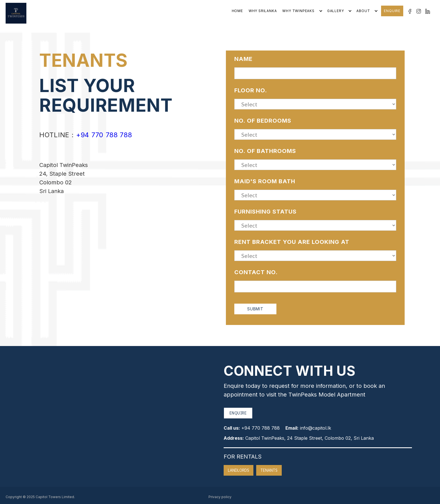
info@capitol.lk (316, 428)
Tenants (269, 470)
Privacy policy (220, 497)
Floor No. (251, 90)
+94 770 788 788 (104, 135)
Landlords (239, 470)
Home (237, 11)
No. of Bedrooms (263, 121)
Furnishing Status (265, 212)
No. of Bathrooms (265, 151)
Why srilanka (263, 11)
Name (243, 59)
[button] (302, 11)
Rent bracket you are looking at (292, 242)
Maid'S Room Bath (265, 181)
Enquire (392, 11)
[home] (16, 13)
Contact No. (256, 272)
